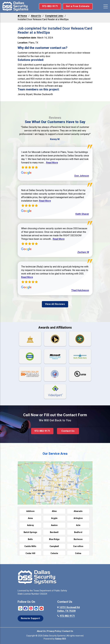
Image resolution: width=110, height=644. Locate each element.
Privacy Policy (54, 631)
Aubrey (30, 525)
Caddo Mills (30, 546)
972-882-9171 (50, 6)
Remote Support (30, 618)
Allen (54, 511)
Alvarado (78, 511)
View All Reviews (55, 304)
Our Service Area (55, 454)
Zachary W (83, 252)
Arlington (78, 518)
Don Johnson (82, 176)
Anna (30, 518)
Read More (52, 163)
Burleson (78, 539)
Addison (30, 511)
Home (22, 16)
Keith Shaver (82, 214)
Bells (30, 539)
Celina (78, 553)
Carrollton (78, 546)
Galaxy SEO (61, 639)
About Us (36, 16)
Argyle (54, 518)
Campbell (54, 546)
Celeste (54, 553)
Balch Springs (30, 532)
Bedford (78, 532)
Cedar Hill (30, 553)
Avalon (54, 525)
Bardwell (54, 532)
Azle (78, 525)
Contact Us (68, 431)
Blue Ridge (54, 539)
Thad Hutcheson (80, 290)
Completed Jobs (54, 16)
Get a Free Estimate (78, 6)
